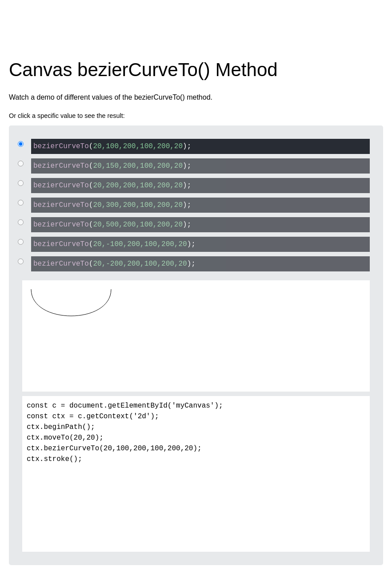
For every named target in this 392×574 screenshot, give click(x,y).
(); (111, 146)
